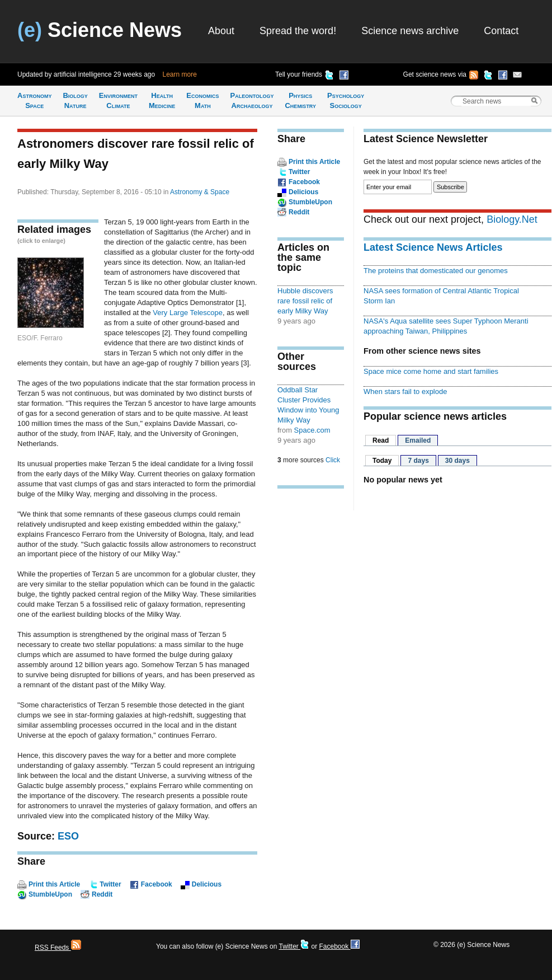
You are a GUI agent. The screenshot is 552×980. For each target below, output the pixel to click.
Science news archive (410, 31)
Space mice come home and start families (431, 371)
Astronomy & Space (200, 192)
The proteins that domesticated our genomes (436, 271)
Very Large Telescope (188, 313)
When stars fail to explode (405, 391)
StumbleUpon (50, 894)
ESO (68, 836)
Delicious (207, 884)
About (221, 31)
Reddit (102, 894)
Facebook (157, 884)
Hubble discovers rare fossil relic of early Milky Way (305, 301)
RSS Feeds (58, 948)
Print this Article (54, 884)
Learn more (180, 74)
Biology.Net (512, 219)
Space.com (312, 430)
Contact (501, 31)
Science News (100, 30)
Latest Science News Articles (433, 247)
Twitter (110, 884)
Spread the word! (298, 31)
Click (333, 460)
